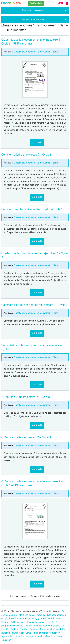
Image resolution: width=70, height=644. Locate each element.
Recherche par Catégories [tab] (33, 10)
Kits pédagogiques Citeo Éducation (44, 618)
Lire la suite (37, 142)
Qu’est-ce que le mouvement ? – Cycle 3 (26, 437)
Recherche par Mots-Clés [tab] (33, 19)
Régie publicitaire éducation (46, 633)
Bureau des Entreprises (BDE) (16, 633)
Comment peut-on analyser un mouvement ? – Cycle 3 (34, 305)
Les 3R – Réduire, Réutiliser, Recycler (20, 629)
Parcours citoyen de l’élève (53, 629)
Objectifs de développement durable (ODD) (46, 626)
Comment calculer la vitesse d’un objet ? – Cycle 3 (32, 209)
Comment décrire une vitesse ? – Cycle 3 (26, 155)
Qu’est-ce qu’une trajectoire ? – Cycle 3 (26, 397)
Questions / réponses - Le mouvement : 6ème (36, 52)
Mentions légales (27, 615)
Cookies (41, 615)
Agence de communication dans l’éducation (23, 636)
